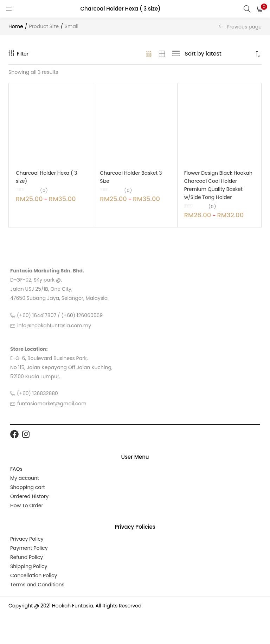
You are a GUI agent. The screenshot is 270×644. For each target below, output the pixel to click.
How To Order (27, 505)
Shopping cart (28, 487)
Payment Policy (29, 548)
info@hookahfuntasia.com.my (54, 326)
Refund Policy (27, 557)
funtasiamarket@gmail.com (52, 404)
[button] (259, 9)
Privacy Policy (27, 539)
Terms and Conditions (37, 585)
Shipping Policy (29, 566)
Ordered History (29, 496)
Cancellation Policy (34, 575)
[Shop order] (219, 54)
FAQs (16, 469)
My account (25, 478)
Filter (18, 54)
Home (16, 26)
